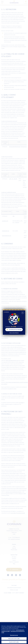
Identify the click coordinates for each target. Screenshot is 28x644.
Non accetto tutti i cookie (14, 639)
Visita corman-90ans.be (14, 333)
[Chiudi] (26, 625)
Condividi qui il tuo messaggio (14, 329)
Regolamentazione (14, 636)
